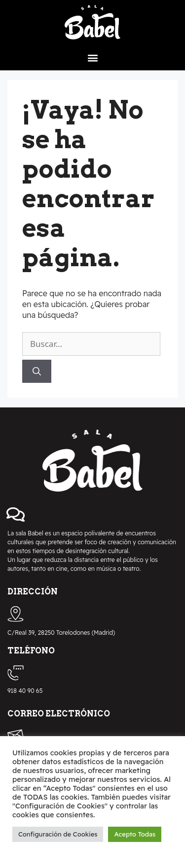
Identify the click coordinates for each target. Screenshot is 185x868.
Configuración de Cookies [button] (58, 834)
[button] (92, 57)
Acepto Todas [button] (135, 834)
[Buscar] (37, 372)
